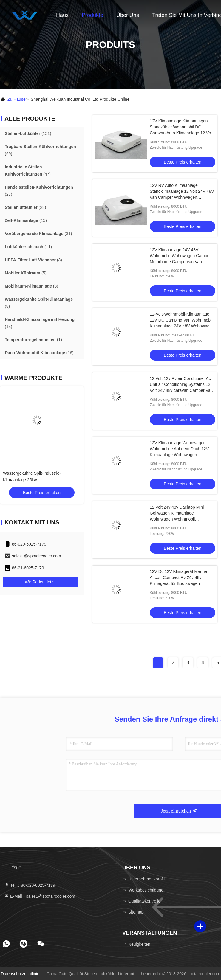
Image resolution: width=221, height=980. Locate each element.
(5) (26, 273)
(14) (40, 323)
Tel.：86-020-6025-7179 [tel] (30, 885)
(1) (33, 340)
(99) (40, 150)
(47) (28, 170)
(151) (28, 133)
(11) (28, 247)
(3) (33, 260)
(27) (39, 191)
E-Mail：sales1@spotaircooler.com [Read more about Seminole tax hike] (40, 896)
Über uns (128, 15)
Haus (62, 15)
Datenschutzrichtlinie (20, 974)
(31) (38, 234)
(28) (25, 207)
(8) (31, 286)
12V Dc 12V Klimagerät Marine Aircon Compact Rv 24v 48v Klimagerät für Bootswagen (178, 577)
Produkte (92, 15)
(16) (39, 353)
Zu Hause (17, 99)
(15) (26, 220)
